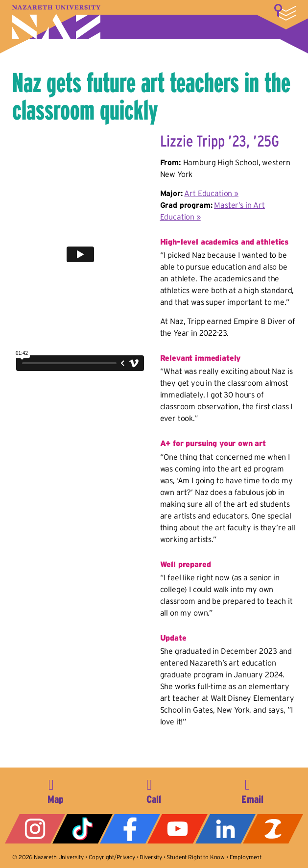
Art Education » (211, 193)
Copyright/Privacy (112, 857)
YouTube (178, 829)
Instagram (35, 829)
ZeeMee (273, 829)
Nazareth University (56, 22)
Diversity (151, 857)
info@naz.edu (252, 790)
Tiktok (83, 829)
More (285, 12)
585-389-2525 (154, 790)
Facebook (130, 829)
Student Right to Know (196, 857)
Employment (246, 857)
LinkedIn (225, 829)
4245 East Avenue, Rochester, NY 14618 (56, 790)
